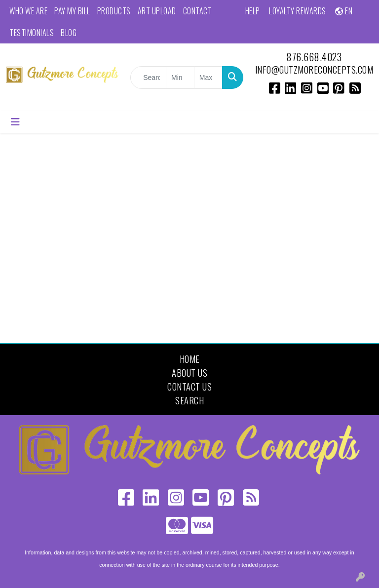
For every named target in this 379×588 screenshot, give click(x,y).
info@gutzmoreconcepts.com (314, 69)
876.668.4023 (314, 57)
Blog (69, 33)
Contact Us (189, 386)
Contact (198, 11)
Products (114, 11)
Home (190, 359)
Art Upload (157, 11)
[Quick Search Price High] (208, 78)
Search (189, 400)
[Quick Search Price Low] (180, 78)
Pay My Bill (72, 11)
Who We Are (28, 11)
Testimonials (32, 33)
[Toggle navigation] (15, 122)
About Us (189, 372)
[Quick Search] (148, 78)
